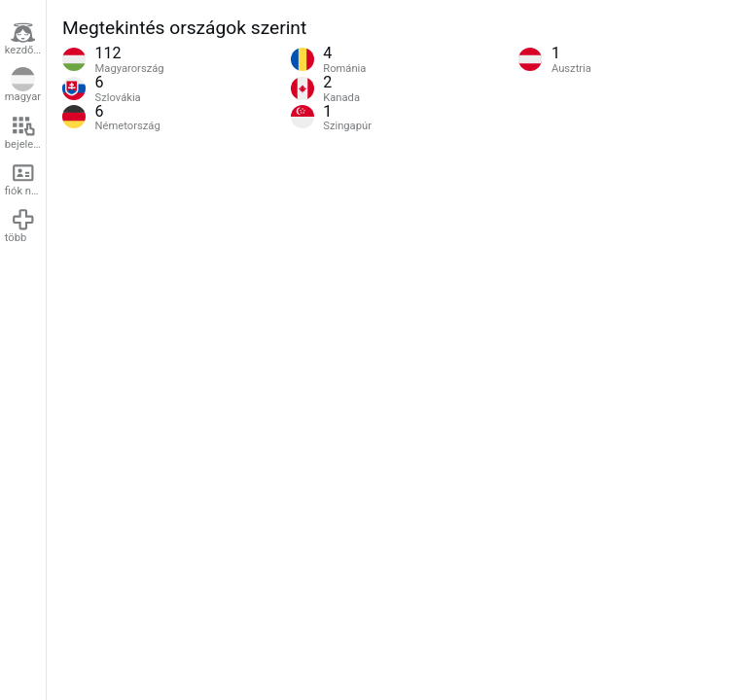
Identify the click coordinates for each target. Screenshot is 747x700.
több (20, 226)
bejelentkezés (25, 132)
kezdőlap (25, 39)
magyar (23, 86)
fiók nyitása (25, 179)
